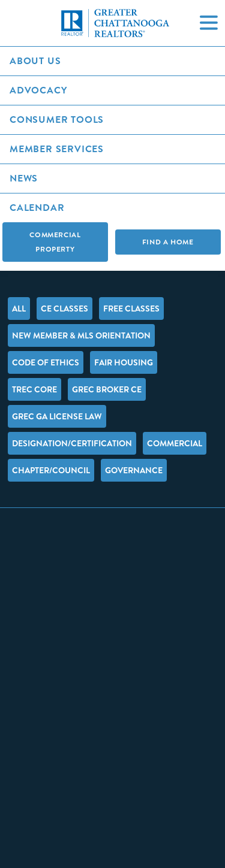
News (24, 178)
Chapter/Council (51, 470)
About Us (35, 61)
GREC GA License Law (57, 416)
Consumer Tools (57, 120)
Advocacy (38, 90)
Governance (134, 470)
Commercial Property (55, 242)
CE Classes (64, 309)
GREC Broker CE (107, 389)
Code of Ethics (46, 362)
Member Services (57, 149)
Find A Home (168, 242)
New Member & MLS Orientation (81, 335)
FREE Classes (131, 309)
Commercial (175, 443)
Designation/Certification (72, 443)
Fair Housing (124, 362)
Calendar (37, 208)
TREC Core (34, 389)
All (19, 309)
